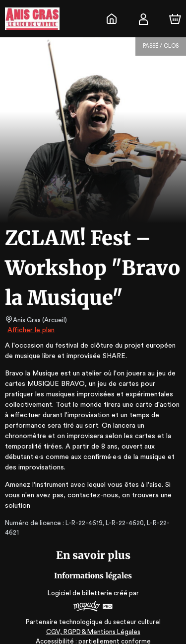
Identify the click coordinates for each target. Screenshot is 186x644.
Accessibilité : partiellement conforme (93, 632)
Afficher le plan (30, 330)
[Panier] (175, 19)
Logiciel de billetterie (80, 583)
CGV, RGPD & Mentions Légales (93, 622)
